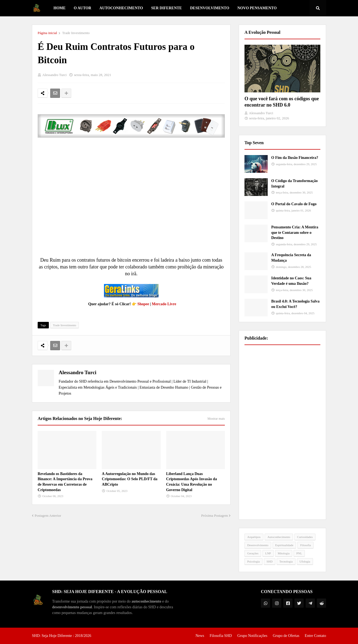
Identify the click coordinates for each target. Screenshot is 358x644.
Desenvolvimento (258, 545)
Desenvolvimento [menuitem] (210, 8)
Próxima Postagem (214, 515)
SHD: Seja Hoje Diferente (52, 636)
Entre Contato (315, 636)
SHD (270, 561)
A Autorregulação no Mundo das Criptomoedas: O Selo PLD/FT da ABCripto (130, 479)
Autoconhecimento (279, 537)
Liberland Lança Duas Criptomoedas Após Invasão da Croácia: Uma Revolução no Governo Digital (192, 482)
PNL (299, 553)
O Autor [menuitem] (82, 8)
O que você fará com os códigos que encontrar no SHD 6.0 (282, 102)
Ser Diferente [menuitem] (166, 8)
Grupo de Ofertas (286, 636)
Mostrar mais (216, 419)
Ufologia (305, 561)
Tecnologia (286, 561)
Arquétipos (254, 537)
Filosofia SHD (221, 636)
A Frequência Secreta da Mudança (291, 258)
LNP (268, 553)
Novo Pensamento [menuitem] (257, 8)
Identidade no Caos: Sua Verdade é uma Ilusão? (291, 281)
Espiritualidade (284, 545)
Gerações (253, 553)
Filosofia (305, 545)
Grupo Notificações (252, 636)
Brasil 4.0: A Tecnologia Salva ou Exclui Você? (295, 304)
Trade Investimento (76, 33)
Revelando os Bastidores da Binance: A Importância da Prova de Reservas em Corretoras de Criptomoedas (65, 482)
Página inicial (47, 33)
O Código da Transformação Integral (294, 184)
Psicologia (253, 561)
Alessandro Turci (77, 372)
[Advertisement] (282, 432)
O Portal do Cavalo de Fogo (294, 204)
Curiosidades (305, 537)
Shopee (143, 304)
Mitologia (284, 553)
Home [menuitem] (59, 8)
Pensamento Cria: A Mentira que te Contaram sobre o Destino (295, 232)
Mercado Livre (164, 304)
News (200, 636)
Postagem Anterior (48, 515)
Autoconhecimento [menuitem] (121, 8)
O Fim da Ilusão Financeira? (295, 158)
